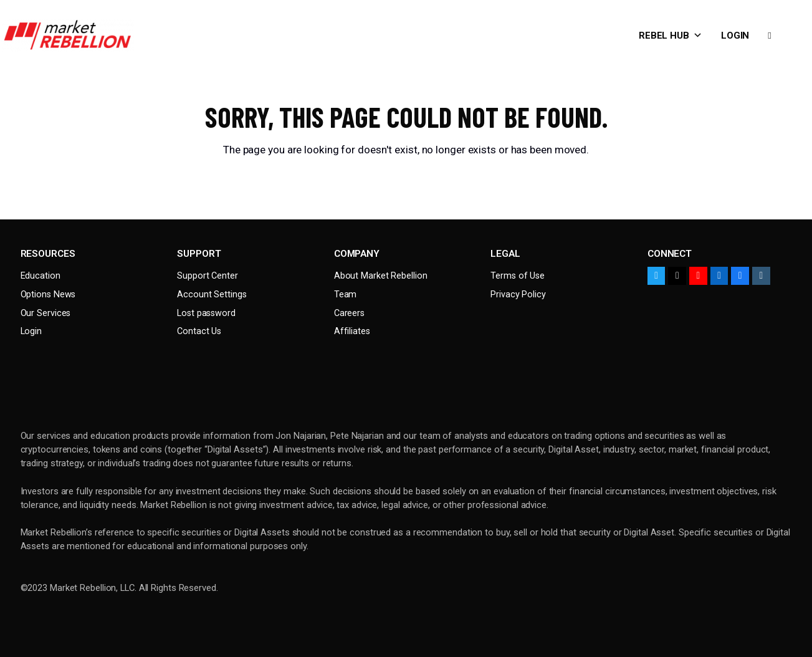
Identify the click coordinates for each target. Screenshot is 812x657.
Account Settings (212, 295)
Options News (48, 295)
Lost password (206, 313)
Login (735, 36)
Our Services (46, 313)
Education (41, 276)
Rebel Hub (671, 36)
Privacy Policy (518, 295)
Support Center (208, 276)
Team (346, 295)
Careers (349, 313)
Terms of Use (518, 276)
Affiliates (352, 331)
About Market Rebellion (381, 276)
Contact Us (199, 331)
